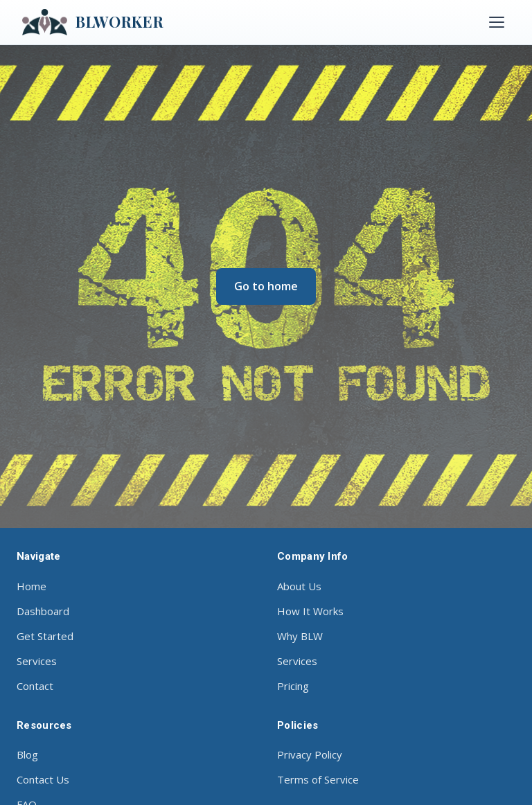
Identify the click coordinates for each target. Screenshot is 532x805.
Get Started (45, 636)
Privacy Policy (310, 754)
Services (37, 661)
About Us (299, 586)
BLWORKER (93, 22)
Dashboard (43, 611)
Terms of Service (318, 779)
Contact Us (43, 779)
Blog (27, 754)
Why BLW (300, 636)
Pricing (293, 686)
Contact (35, 686)
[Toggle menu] (497, 22)
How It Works (310, 611)
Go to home (266, 286)
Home (32, 586)
